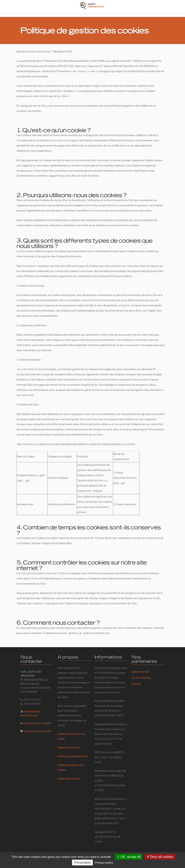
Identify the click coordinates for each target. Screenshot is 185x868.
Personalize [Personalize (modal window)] (82, 863)
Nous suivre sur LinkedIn (38, 723)
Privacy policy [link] (104, 863)
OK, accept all (129, 857)
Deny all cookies (160, 857)
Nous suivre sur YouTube (38, 731)
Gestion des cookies (69, 779)
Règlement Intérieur (69, 748)
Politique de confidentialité (72, 756)
